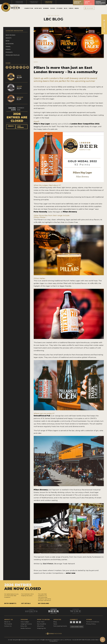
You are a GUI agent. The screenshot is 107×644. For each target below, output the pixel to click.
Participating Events (60, 626)
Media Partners (26, 628)
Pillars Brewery (70, 212)
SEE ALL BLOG (53, 16)
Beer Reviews (10, 35)
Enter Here (41, 622)
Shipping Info (42, 628)
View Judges (25, 622)
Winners (46, 8)
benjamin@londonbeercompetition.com (26, 640)
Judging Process (26, 624)
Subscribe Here (77, 627)
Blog (66, 8)
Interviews (10, 44)
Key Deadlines (44, 603)
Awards (11, 126)
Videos (71, 8)
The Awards (8, 624)
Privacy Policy (91, 624)
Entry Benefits (10, 603)
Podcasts (9, 52)
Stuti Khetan (48, 564)
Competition (29, 8)
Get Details (26, 603)
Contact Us (8, 626)
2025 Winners (21, 127)
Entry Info (38, 8)
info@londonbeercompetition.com (52, 640)
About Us (7, 622)
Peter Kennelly (40, 212)
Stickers (60, 8)
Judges (53, 8)
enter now (71, 573)
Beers (77, 8)
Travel (8, 47)
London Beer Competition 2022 (85, 124)
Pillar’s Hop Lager (42, 124)
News (7, 41)
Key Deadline (42, 624)
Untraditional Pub (42, 416)
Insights (9, 38)
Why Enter (41, 626)
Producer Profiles (13, 55)
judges (45, 185)
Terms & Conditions (93, 622)
